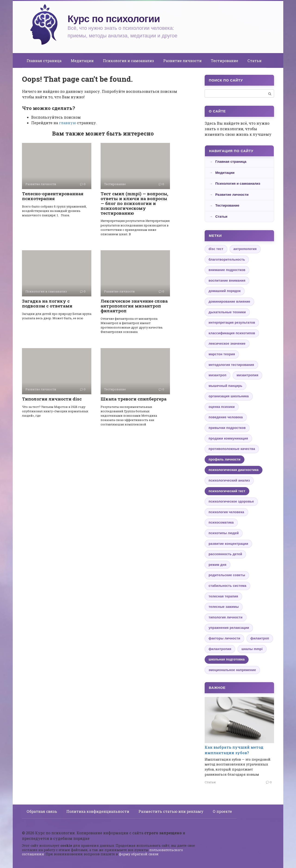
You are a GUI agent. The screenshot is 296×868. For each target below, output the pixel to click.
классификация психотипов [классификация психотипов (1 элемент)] (232, 333)
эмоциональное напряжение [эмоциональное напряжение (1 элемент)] (232, 670)
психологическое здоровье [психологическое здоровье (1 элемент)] (231, 501)
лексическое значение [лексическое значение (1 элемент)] (227, 344)
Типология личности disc (52, 399)
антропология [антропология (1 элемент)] (245, 249)
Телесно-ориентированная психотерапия (53, 196)
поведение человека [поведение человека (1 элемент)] (226, 417)
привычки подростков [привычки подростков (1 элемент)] (227, 428)
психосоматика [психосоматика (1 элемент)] (221, 522)
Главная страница (44, 61)
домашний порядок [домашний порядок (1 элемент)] (225, 291)
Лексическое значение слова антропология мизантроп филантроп (134, 306)
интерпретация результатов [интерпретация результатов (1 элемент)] (232, 322)
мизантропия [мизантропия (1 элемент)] (247, 375)
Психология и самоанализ (128, 61)
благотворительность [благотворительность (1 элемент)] (227, 259)
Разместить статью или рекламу (171, 811)
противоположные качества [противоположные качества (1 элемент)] (232, 449)
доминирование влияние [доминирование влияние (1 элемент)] (229, 301)
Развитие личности (182, 61)
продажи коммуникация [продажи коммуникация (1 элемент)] (228, 438)
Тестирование (225, 61)
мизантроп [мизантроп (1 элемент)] (217, 375)
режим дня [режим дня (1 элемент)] (217, 565)
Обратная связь (42, 811)
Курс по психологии (114, 19)
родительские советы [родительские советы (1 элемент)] (227, 575)
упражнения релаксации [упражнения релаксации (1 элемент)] (229, 628)
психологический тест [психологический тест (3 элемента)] (227, 491)
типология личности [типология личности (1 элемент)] (226, 617)
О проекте (222, 811)
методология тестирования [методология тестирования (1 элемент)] (231, 365)
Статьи (254, 61)
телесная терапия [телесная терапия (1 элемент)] (223, 596)
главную (68, 123)
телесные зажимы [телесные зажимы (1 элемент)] (224, 607)
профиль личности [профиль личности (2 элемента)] (225, 459)
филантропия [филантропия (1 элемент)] (220, 649)
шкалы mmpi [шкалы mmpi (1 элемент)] (252, 649)
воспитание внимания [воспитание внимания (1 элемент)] (227, 280)
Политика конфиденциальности (98, 811)
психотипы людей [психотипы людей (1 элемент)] (224, 533)
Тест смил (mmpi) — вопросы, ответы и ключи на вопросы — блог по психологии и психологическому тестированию (134, 203)
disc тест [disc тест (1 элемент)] (216, 249)
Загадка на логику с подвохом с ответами (47, 303)
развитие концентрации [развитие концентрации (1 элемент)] (228, 544)
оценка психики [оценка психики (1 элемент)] (222, 407)
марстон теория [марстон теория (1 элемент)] (222, 354)
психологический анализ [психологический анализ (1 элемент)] (229, 480)
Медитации (82, 61)
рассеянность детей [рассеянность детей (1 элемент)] (225, 554)
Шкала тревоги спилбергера (134, 399)
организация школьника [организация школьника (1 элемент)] (229, 396)
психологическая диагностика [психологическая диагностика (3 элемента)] (234, 470)
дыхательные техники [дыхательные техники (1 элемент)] (227, 312)
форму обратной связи (139, 854)
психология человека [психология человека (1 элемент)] (226, 512)
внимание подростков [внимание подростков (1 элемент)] (227, 270)
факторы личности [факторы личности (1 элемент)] (224, 638)
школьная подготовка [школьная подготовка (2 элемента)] (227, 659)
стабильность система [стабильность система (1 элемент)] (227, 586)
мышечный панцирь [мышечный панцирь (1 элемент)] (225, 386)
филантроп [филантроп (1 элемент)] (260, 638)
